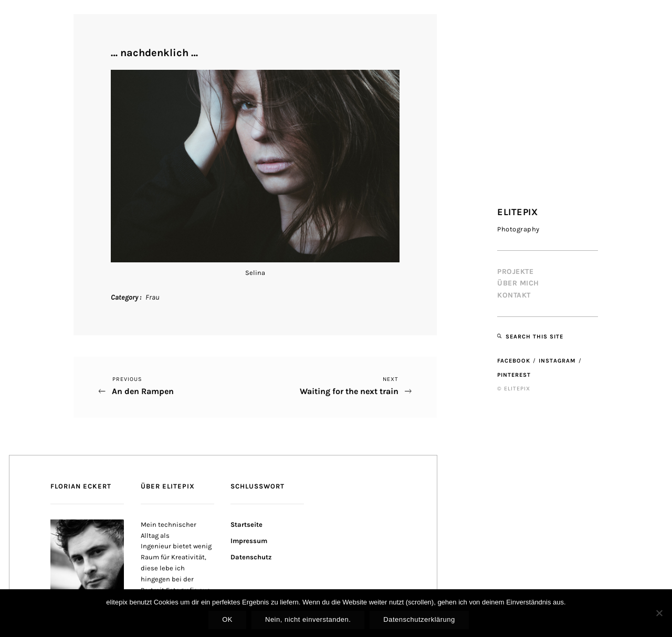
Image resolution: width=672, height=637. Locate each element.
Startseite (246, 524)
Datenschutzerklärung (419, 619)
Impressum (249, 541)
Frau (153, 297)
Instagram (557, 361)
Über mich (518, 283)
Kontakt (514, 295)
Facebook (514, 361)
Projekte (515, 272)
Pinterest (514, 375)
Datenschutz (251, 557)
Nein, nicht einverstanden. (308, 619)
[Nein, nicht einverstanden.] (659, 613)
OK (227, 619)
